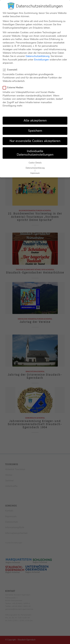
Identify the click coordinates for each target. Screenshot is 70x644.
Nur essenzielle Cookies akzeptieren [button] (35, 137)
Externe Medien (14, 84)
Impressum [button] (35, 170)
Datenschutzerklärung (38, 53)
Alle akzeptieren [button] (35, 117)
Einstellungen (41, 56)
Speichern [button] (35, 127)
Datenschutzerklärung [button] (35, 165)
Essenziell (11, 66)
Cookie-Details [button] (35, 159)
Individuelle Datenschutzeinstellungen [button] (35, 149)
